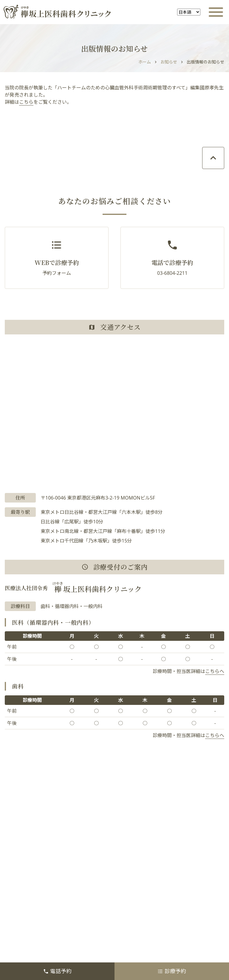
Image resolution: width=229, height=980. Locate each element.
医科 (17, 880)
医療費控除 (24, 924)
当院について (26, 866)
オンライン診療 (29, 851)
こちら (26, 102)
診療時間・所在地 (147, 851)
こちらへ (215, 671)
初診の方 (137, 866)
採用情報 (137, 924)
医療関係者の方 (144, 910)
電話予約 (57, 971)
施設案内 (21, 895)
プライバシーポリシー (36, 939)
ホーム (145, 62)
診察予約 (137, 837)
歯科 (132, 880)
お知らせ (169, 62)
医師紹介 (137, 895)
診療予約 (172, 971)
